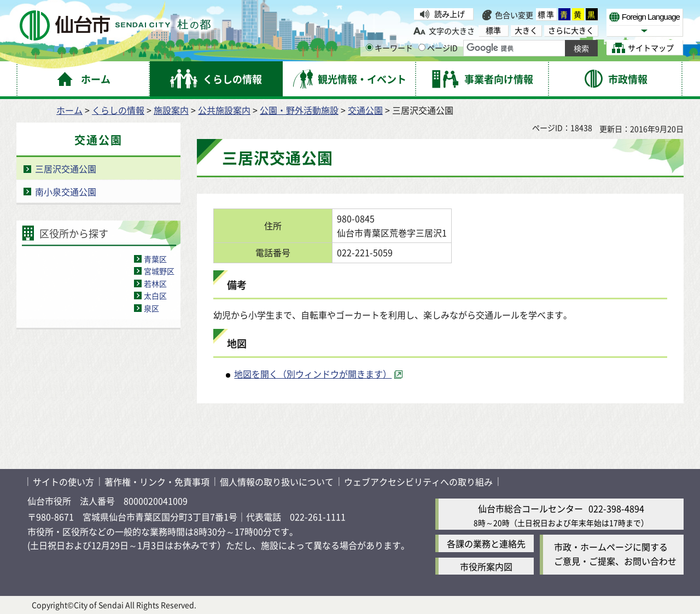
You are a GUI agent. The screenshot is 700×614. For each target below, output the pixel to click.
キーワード (389, 48)
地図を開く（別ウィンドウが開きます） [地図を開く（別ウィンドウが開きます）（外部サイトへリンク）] (313, 374)
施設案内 (171, 110)
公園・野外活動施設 (299, 110)
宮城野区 (159, 271)
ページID (438, 48)
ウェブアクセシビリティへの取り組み (418, 482)
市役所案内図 (486, 566)
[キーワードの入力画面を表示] (369, 47)
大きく (526, 30)
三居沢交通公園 (66, 169)
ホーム (69, 110)
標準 (546, 14)
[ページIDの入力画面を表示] (422, 47)
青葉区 (155, 259)
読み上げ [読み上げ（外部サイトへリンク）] (450, 14)
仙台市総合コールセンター (530, 508)
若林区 (155, 283)
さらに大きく (571, 30)
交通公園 (365, 110)
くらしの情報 (118, 110)
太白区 (155, 296)
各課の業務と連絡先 (486, 543)
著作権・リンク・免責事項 (157, 482)
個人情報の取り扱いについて (277, 482)
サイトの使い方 (63, 482)
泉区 (151, 308)
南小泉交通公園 (66, 192)
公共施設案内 (224, 110)
